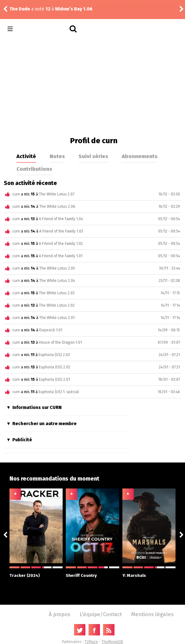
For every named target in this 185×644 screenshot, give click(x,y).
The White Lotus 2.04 (57, 281)
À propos (59, 614)
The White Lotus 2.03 (57, 293)
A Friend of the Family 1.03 (61, 231)
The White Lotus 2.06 (57, 207)
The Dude (20, 9)
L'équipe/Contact (101, 614)
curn (16, 194)
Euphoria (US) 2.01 (54, 379)
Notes (57, 156)
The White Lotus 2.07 (57, 194)
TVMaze (91, 642)
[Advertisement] (93, 86)
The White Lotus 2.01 (57, 318)
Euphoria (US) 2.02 (55, 367)
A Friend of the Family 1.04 (61, 219)
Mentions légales (152, 614)
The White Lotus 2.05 (57, 268)
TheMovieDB (112, 642)
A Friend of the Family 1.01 (61, 256)
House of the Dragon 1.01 (60, 342)
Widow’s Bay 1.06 (74, 9)
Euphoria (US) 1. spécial (59, 392)
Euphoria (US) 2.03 (54, 355)
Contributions (34, 169)
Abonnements (140, 156)
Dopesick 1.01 (51, 330)
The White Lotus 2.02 (57, 305)
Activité (26, 156)
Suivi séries (93, 156)
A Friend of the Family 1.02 (61, 244)
